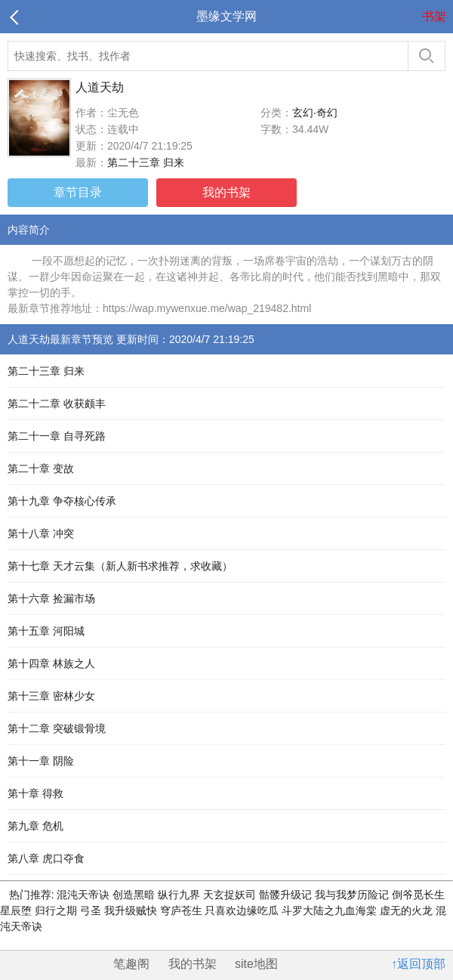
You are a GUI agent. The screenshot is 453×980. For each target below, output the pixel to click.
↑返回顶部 (418, 964)
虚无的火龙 (408, 910)
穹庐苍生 (183, 910)
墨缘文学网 (226, 16)
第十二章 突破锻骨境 (57, 728)
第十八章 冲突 (41, 533)
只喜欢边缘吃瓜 (243, 910)
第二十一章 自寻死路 (57, 436)
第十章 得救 (35, 793)
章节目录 (78, 192)
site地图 (256, 964)
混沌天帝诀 (84, 895)
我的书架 (226, 192)
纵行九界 (180, 895)
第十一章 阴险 (41, 761)
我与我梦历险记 (353, 895)
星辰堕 (17, 910)
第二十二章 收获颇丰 (57, 403)
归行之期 (57, 910)
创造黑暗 (135, 895)
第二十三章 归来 (146, 162)
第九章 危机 (35, 826)
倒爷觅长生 (418, 895)
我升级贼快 (132, 910)
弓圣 (92, 910)
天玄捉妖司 (231, 895)
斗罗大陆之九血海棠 (331, 910)
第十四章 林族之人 (51, 663)
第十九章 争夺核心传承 (62, 501)
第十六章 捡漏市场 (51, 598)
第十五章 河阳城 (46, 631)
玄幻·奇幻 (315, 113)
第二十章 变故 (41, 468)
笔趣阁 (131, 964)
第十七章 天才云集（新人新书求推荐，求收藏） (120, 566)
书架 (434, 16)
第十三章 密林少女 (51, 696)
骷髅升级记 (287, 895)
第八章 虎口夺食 (46, 858)
